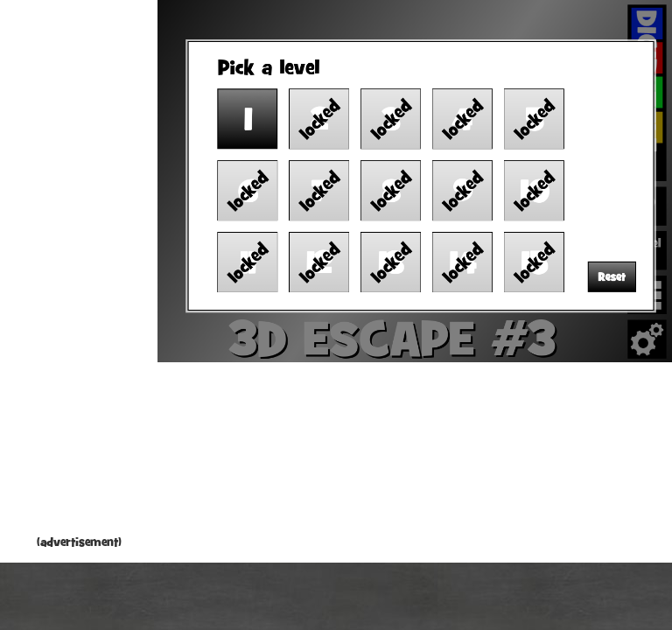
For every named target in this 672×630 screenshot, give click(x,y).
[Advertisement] (79, 271)
